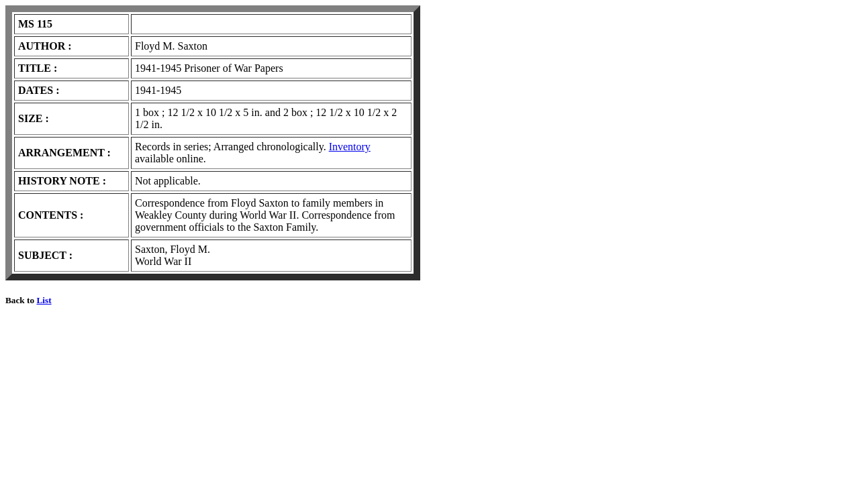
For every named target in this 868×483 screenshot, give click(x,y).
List (44, 300)
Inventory (350, 147)
